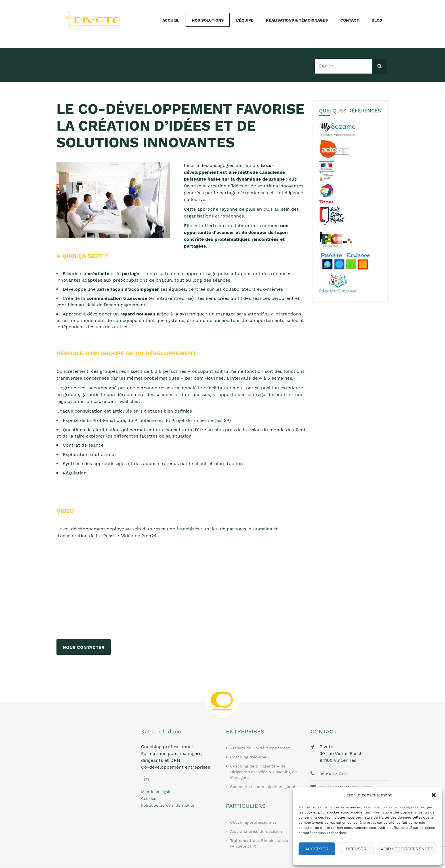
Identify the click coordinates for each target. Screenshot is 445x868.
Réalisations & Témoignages (297, 20)
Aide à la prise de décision (256, 832)
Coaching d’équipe (248, 757)
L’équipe (245, 20)
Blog (377, 20)
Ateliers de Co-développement (260, 748)
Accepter (317, 849)
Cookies (149, 799)
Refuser (356, 849)
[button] (434, 795)
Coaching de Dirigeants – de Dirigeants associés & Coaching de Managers (264, 772)
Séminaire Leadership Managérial (263, 787)
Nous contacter (84, 647)
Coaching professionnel (253, 823)
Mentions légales (157, 792)
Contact (350, 20)
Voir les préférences (407, 849)
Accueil (171, 20)
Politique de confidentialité (168, 806)
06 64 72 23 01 (334, 774)
